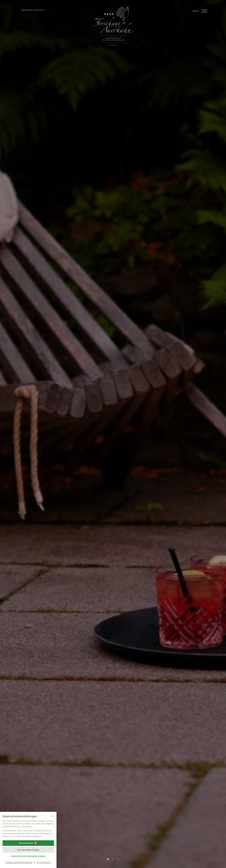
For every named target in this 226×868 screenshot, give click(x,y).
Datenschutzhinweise (19, 862)
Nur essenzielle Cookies (28, 849)
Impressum (44, 862)
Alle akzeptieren (28, 842)
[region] (28, 827)
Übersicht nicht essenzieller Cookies (28, 856)
